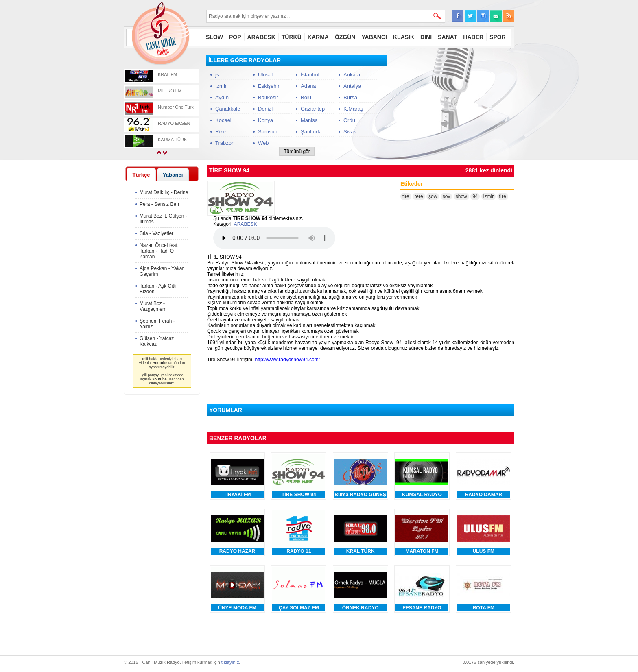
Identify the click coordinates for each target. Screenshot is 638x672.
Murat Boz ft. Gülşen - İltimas (163, 219)
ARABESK (261, 37)
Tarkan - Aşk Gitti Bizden (158, 289)
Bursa (350, 97)
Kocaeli (224, 120)
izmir (488, 196)
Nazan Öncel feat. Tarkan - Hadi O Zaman (159, 251)
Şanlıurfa (311, 132)
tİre (503, 196)
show (461, 196)
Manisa (309, 120)
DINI (426, 37)
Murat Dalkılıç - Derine (164, 192)
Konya (265, 120)
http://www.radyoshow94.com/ (287, 360)
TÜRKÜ (292, 37)
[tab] (141, 175)
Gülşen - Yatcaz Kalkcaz (157, 341)
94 (475, 196)
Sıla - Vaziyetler (156, 233)
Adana (308, 86)
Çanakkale (228, 109)
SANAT (447, 37)
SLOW (214, 37)
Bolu (306, 97)
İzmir (221, 86)
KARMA (318, 37)
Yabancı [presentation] (173, 175)
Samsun (268, 132)
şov (447, 196)
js (217, 75)
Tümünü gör (297, 151)
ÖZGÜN (345, 37)
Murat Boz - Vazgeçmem (153, 306)
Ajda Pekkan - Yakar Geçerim (162, 271)
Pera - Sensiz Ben (159, 204)
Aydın (222, 97)
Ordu (349, 120)
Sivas (350, 132)
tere (419, 196)
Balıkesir (268, 97)
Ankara (352, 75)
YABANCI (374, 37)
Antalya (352, 86)
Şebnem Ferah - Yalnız (157, 324)
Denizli (266, 109)
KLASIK (404, 37)
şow (433, 196)
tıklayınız (230, 662)
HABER (473, 37)
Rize (221, 132)
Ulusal (265, 75)
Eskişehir (269, 86)
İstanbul (310, 75)
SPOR (498, 37)
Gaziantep (313, 109)
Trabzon (225, 143)
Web (263, 143)
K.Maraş (353, 109)
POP (235, 37)
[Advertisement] (453, 105)
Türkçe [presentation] (141, 175)
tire (406, 196)
